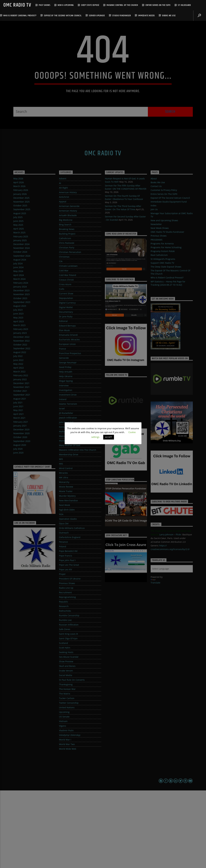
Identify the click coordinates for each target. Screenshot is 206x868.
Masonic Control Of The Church (122, 5)
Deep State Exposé (90, 5)
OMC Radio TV (17, 5)
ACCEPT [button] (109, 437)
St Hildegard (184, 5)
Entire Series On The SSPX (158, 5)
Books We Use (169, 16)
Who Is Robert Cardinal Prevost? (20, 16)
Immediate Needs (146, 16)
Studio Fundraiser (122, 16)
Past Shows (44, 5)
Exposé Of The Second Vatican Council (63, 16)
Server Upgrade (97, 16)
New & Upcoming (66, 5)
